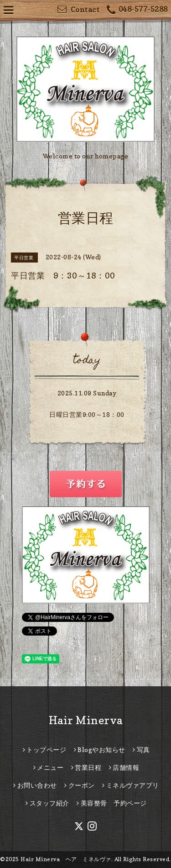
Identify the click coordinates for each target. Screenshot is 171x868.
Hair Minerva (86, 720)
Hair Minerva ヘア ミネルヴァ (66, 859)
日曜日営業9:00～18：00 (87, 414)
